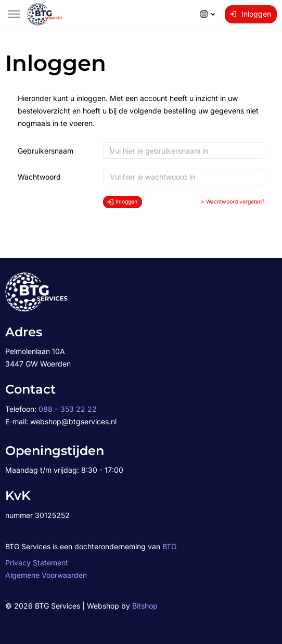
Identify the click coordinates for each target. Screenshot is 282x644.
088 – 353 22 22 (68, 409)
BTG (169, 546)
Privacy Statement (37, 563)
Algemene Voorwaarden (46, 575)
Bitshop (145, 606)
